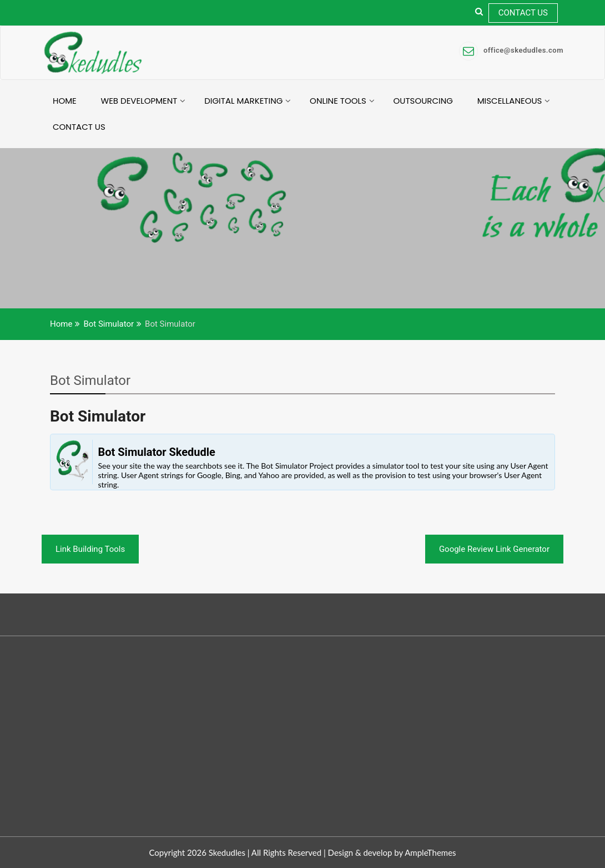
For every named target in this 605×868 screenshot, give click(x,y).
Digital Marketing (243, 101)
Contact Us (523, 13)
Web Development (139, 101)
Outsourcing (423, 101)
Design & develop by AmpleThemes (392, 852)
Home (65, 101)
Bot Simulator (90, 380)
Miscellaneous (510, 101)
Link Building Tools (90, 549)
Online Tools (338, 101)
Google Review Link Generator (494, 549)
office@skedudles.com (511, 50)
